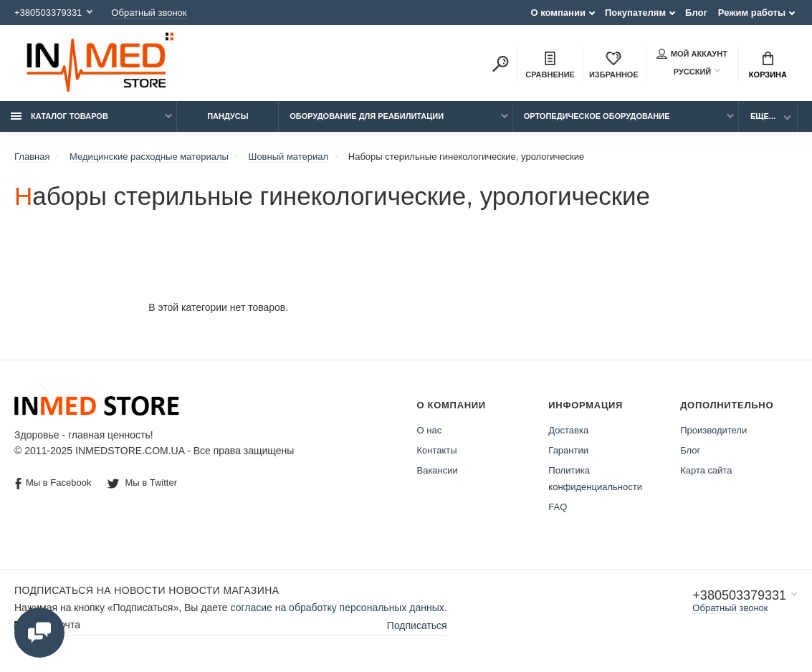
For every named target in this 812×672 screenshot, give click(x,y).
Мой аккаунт (692, 54)
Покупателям (635, 13)
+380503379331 (48, 13)
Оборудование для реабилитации (367, 116)
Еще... (763, 116)
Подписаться (417, 625)
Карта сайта (706, 470)
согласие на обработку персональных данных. (339, 608)
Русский (684, 71)
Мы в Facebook (53, 483)
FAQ (558, 507)
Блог (696, 13)
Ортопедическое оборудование (597, 116)
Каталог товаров (59, 116)
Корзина (768, 65)
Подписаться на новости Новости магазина (147, 590)
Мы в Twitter (142, 483)
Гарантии (568, 450)
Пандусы (228, 116)
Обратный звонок (149, 13)
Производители (713, 430)
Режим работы (752, 13)
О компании (558, 13)
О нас (430, 430)
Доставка (568, 430)
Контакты (437, 450)
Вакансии (438, 470)
